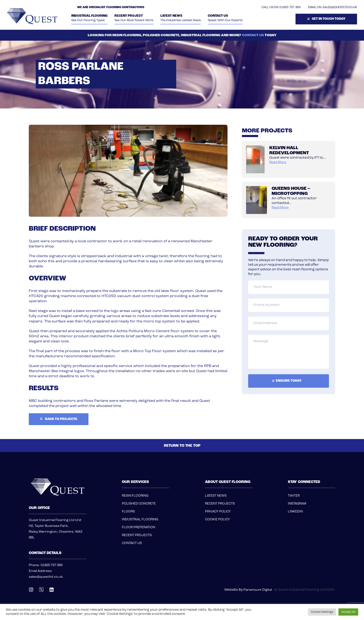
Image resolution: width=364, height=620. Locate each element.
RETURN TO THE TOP (182, 446)
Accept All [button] (348, 612)
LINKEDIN (295, 512)
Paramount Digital (258, 590)
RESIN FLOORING (135, 496)
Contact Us (225, 18)
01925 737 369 (290, 7)
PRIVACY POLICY (218, 512)
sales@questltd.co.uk (46, 577)
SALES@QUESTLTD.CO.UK (340, 7)
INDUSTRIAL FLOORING (89, 18)
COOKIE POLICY (217, 520)
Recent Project (134, 18)
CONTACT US (253, 35)
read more (278, 162)
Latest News (181, 18)
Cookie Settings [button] (322, 612)
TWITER (294, 496)
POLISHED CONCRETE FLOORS (139, 508)
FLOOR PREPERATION (138, 527)
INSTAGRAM (297, 504)
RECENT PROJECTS (137, 535)
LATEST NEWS (216, 496)
